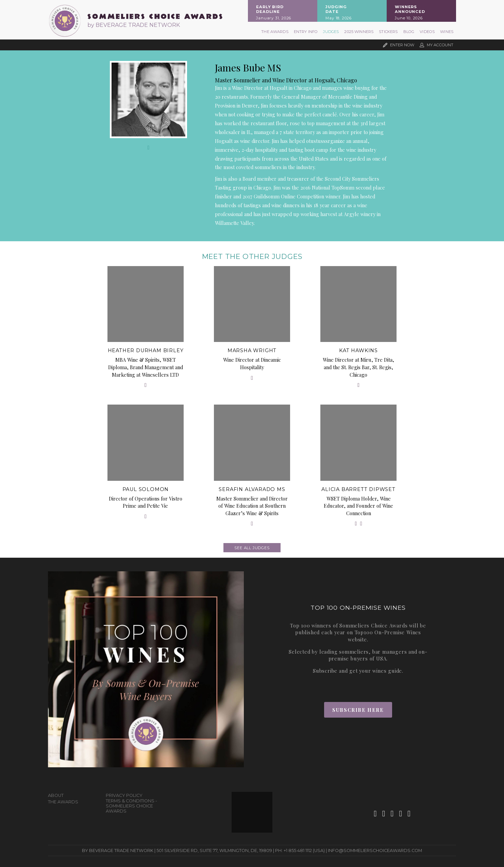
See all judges (252, 548)
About (56, 795)
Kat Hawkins (358, 350)
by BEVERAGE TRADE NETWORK (134, 25)
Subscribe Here (358, 710)
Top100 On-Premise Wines (388, 632)
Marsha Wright (252, 350)
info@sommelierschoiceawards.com (375, 850)
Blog (409, 32)
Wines (447, 32)
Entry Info (306, 32)
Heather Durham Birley (146, 350)
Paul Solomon (146, 489)
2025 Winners (359, 32)
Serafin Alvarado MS (252, 489)
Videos (427, 32)
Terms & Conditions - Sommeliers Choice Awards (131, 806)
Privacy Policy (124, 795)
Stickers (388, 32)
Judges (331, 32)
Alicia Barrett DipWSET (358, 489)
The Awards (275, 32)
